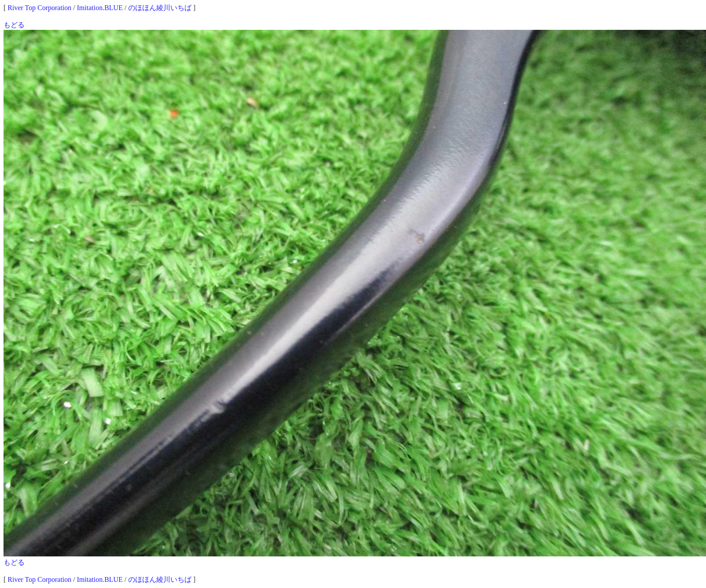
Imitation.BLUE (100, 8)
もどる (14, 25)
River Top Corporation (39, 8)
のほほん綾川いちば (160, 8)
